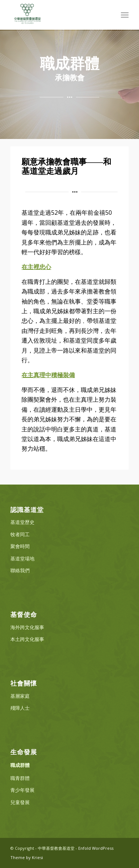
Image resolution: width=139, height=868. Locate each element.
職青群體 (20, 778)
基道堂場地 (22, 558)
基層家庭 (20, 696)
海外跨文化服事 (27, 627)
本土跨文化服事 (27, 639)
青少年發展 (22, 790)
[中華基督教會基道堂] (58, 15)
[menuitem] (125, 15)
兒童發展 (20, 802)
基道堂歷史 (22, 522)
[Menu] (125, 15)
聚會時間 (20, 546)
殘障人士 (20, 708)
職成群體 (20, 765)
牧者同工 (20, 534)
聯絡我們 (20, 570)
